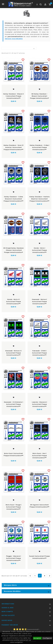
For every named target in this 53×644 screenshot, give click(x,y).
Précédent (30, 576)
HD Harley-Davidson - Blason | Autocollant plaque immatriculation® (39, 96)
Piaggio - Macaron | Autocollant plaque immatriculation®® (14, 558)
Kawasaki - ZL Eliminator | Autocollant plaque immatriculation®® (14, 404)
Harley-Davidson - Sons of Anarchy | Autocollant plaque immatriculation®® (14, 147)
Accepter (37, 638)
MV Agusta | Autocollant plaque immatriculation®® (39, 506)
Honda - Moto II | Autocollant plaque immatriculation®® (13, 301)
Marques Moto (10, 585)
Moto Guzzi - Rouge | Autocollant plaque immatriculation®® (14, 507)
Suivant (50, 576)
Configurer (47, 638)
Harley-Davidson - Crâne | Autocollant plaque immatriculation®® (40, 147)
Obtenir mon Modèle (14, 39)
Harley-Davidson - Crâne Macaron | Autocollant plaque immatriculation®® (14, 199)
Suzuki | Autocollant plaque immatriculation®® (39, 557)
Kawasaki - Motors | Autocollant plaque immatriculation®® (39, 301)
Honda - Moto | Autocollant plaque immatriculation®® (39, 250)
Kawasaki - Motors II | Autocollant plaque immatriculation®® (14, 353)
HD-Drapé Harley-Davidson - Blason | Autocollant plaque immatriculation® (14, 250)
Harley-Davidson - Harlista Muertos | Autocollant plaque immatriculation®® (39, 199)
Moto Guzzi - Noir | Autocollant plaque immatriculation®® (39, 455)
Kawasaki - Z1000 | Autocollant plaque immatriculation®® (39, 353)
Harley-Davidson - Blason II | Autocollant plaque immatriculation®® (14, 96)
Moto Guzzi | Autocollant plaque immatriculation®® (14, 454)
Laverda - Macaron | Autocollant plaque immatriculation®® (39, 404)
